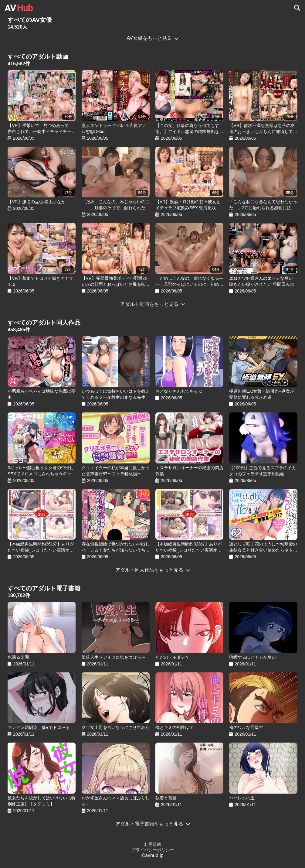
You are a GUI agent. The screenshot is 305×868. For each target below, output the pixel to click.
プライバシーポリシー (153, 850)
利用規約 (153, 844)
